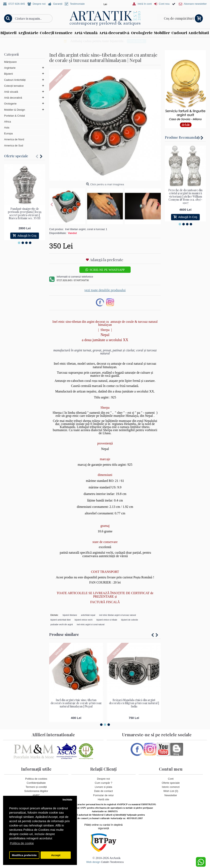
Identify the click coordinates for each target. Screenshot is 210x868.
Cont (171, 779)
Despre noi (103, 779)
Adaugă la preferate (107, 260)
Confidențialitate (36, 783)
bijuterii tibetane (70, 615)
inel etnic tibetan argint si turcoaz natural (118, 615)
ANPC (36, 795)
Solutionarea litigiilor (36, 791)
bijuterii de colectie (130, 620)
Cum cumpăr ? (103, 783)
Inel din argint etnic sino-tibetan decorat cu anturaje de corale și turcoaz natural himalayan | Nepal (76, 703)
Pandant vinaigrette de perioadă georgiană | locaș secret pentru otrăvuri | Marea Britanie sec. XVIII (25, 213)
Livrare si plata (103, 787)
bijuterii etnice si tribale (107, 620)
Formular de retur (103, 795)
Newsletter (171, 795)
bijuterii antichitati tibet (60, 620)
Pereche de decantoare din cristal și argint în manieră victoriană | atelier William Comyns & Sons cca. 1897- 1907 (185, 196)
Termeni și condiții (36, 787)
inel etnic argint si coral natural (91, 625)
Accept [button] (56, 855)
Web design (93, 862)
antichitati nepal (88, 615)
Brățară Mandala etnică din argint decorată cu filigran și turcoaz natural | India (134, 703)
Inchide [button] (67, 800)
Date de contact (103, 791)
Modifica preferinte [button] (24, 855)
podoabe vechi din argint (62, 625)
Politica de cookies (36, 779)
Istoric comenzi (171, 787)
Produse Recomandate (183, 137)
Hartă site (104, 799)
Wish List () (171, 791)
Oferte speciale (16, 156)
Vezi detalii (161, 41)
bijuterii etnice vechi (84, 620)
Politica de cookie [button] (22, 843)
